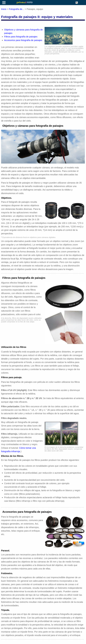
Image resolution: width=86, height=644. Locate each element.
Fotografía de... (17, 9)
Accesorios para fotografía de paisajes (23, 40)
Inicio (4, 9)
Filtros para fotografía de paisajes (21, 37)
